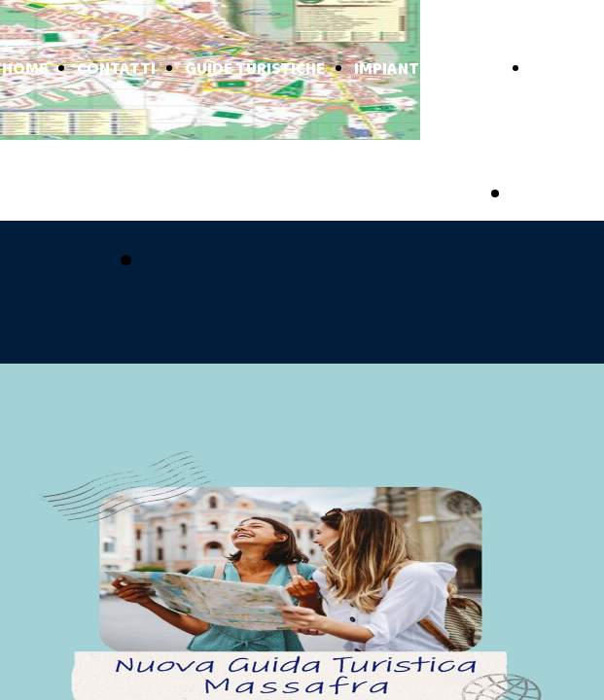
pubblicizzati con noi (290, 263)
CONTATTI (116, 70)
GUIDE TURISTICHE (255, 70)
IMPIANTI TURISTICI (428, 70)
